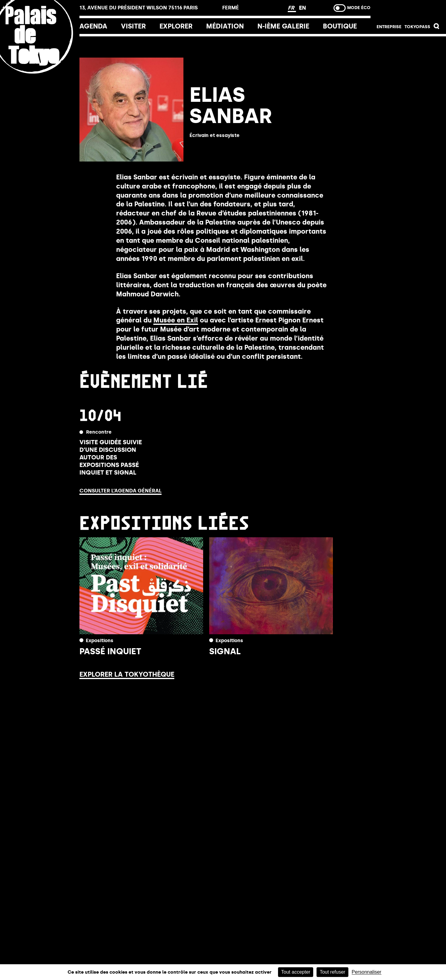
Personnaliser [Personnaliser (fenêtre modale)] (367, 972)
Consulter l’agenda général (121, 491)
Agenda (93, 26)
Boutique (340, 26)
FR (292, 8)
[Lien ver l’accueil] (40, 73)
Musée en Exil (176, 320)
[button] (437, 28)
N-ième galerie (283, 26)
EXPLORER (176, 26)
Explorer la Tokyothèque (127, 674)
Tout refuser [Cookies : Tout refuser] (332, 972)
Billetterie (408, 10)
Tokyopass (417, 27)
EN (302, 8)
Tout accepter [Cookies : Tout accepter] (296, 972)
